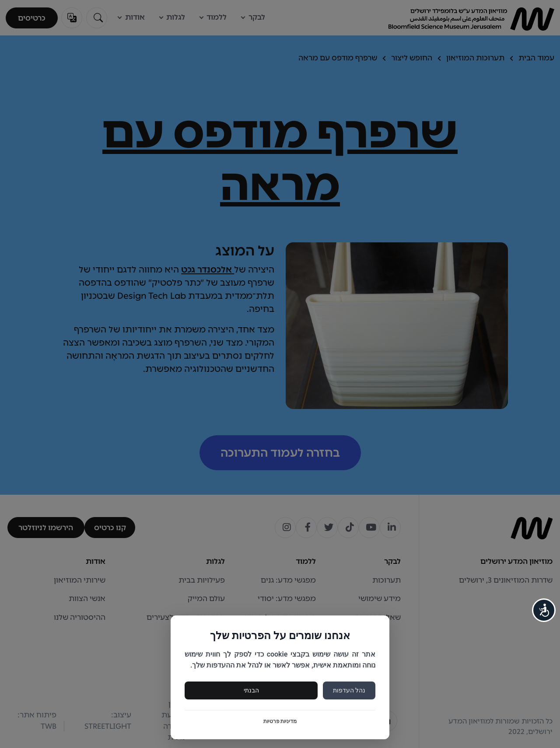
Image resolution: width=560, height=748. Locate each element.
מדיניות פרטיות (280, 721)
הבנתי (251, 690)
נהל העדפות (349, 690)
